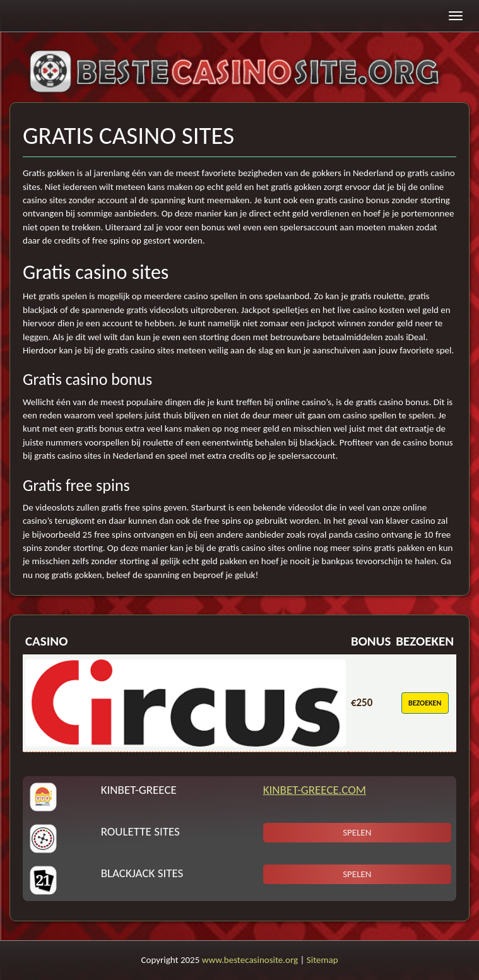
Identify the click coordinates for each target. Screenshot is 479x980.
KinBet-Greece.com (315, 790)
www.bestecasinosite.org (250, 960)
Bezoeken (425, 703)
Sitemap (322, 960)
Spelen (357, 832)
